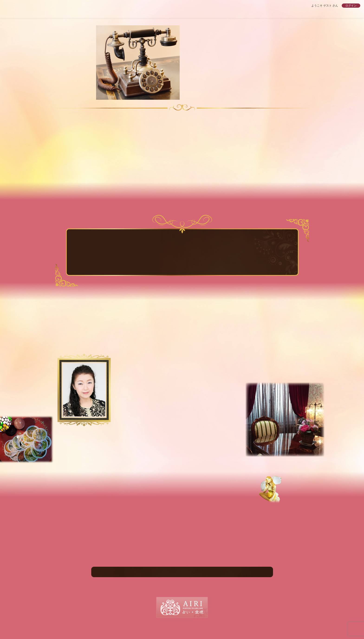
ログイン (351, 6)
